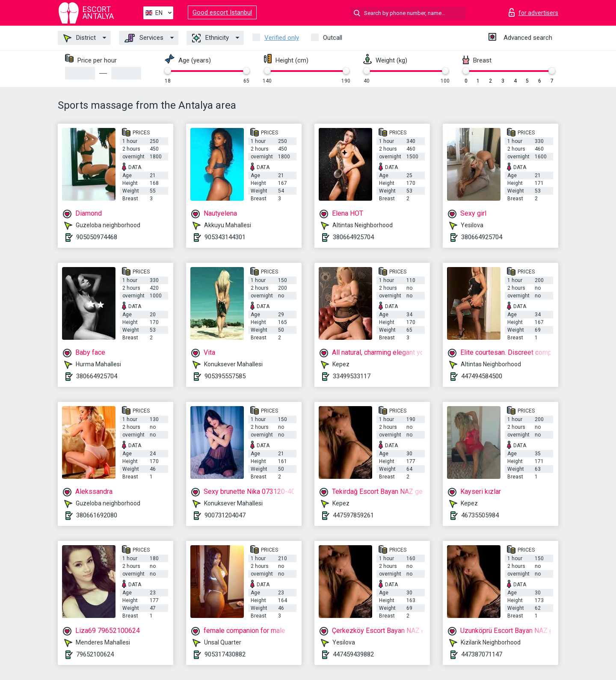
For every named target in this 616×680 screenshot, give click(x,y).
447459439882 (353, 654)
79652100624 (95, 654)
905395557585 (225, 376)
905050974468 (97, 237)
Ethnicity (210, 38)
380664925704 (353, 237)
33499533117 (352, 376)
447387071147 (482, 654)
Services (144, 38)
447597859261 (353, 515)
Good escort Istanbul (222, 12)
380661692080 (97, 515)
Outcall (333, 38)
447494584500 (482, 376)
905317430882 (225, 654)
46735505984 (480, 515)
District (80, 38)
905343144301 (225, 237)
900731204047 (225, 515)
